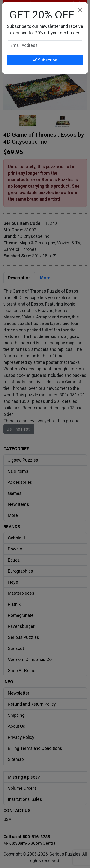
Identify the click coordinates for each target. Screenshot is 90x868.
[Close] (80, 10)
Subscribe (45, 60)
